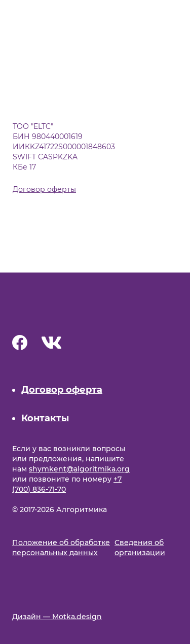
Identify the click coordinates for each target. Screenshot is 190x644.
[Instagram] (76, 345)
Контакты (45, 418)
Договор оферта (62, 390)
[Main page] (63, 308)
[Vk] (52, 345)
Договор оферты (44, 189)
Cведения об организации (140, 548)
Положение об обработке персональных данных (61, 548)
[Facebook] (20, 345)
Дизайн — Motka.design (57, 617)
